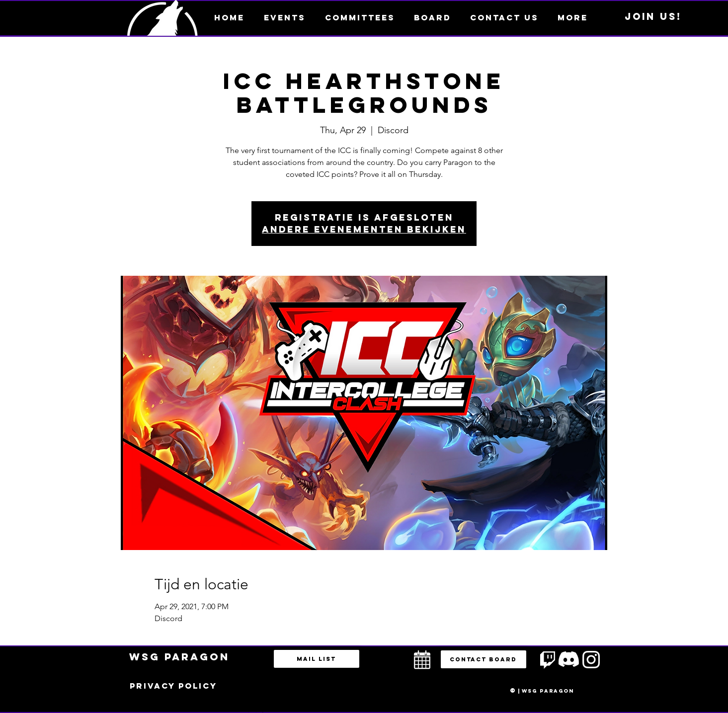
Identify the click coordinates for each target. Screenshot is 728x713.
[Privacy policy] (173, 686)
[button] (573, 17)
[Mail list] (317, 659)
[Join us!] (653, 17)
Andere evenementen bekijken (364, 229)
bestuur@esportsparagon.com (254, 711)
